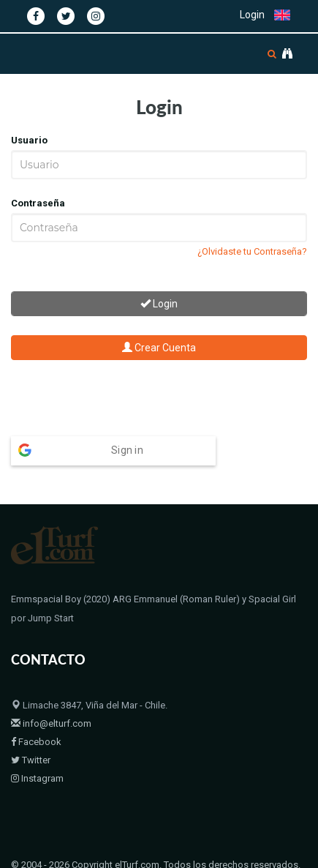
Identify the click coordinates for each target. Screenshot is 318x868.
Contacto (175, 855)
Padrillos (66, 855)
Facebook (36, 713)
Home (24, 855)
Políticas (223, 855)
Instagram (37, 750)
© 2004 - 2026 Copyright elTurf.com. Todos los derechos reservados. (156, 836)
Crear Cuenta (159, 348)
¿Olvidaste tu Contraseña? (252, 251)
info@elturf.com (51, 695)
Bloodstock (120, 855)
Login (252, 15)
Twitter (31, 732)
